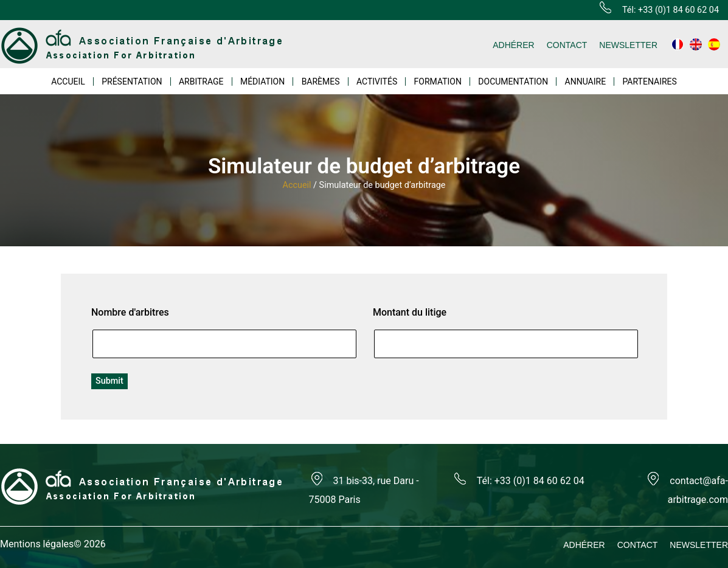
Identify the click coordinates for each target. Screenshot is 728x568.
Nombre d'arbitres (130, 312)
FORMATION (438, 81)
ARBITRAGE (201, 81)
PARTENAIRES (649, 81)
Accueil (297, 185)
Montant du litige (410, 312)
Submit (109, 381)
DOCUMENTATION (513, 81)
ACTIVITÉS (377, 81)
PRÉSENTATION (132, 81)
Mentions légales (37, 544)
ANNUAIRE (586, 81)
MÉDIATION (262, 81)
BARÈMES (321, 81)
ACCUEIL (68, 81)
